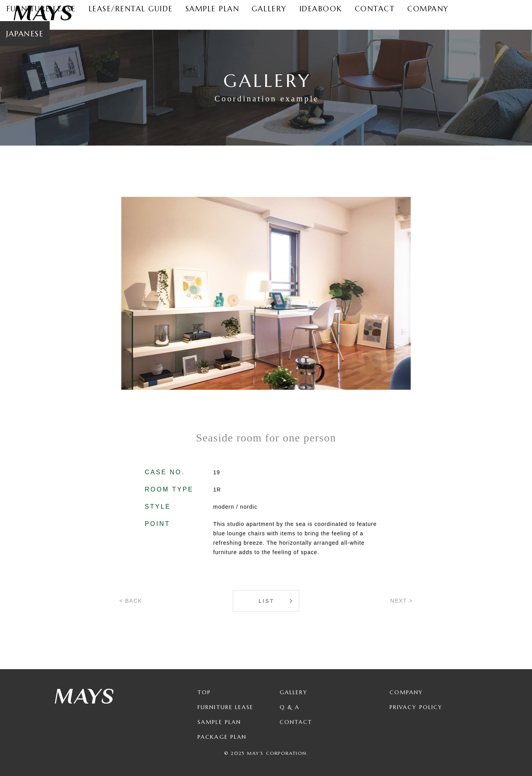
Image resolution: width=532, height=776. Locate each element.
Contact (296, 722)
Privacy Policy (416, 707)
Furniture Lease (226, 707)
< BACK (131, 601)
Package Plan (222, 737)
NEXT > (401, 601)
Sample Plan (219, 722)
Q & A (290, 707)
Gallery (294, 692)
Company (406, 692)
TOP (204, 692)
